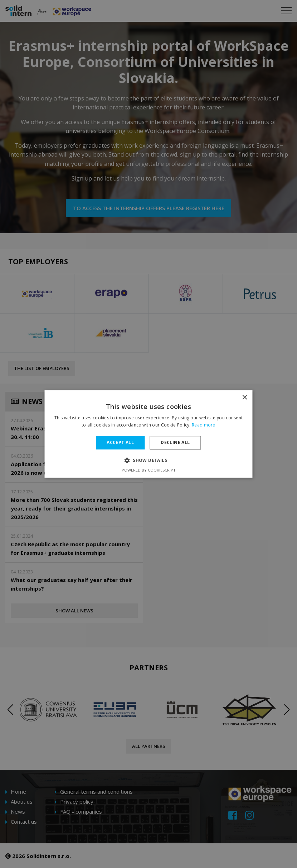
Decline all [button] (175, 442)
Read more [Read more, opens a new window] (204, 425)
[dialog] (148, 434)
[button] (148, 460)
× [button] (245, 398)
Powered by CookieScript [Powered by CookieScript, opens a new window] (149, 470)
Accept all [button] (120, 442)
